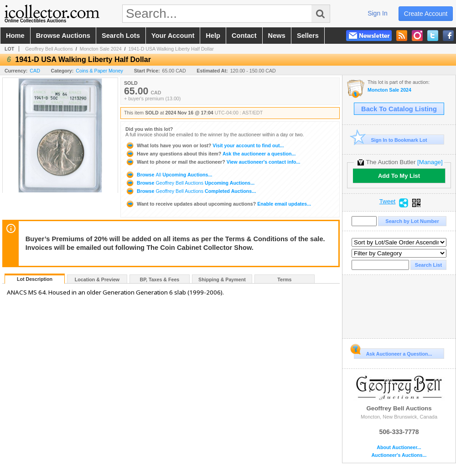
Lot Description (35, 279)
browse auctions (63, 36)
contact (244, 36)
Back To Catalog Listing (399, 109)
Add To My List (399, 176)
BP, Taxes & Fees (160, 279)
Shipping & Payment (222, 279)
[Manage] (430, 162)
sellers (308, 36)
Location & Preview (97, 279)
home (15, 36)
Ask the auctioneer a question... (210, 154)
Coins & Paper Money (99, 71)
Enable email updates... (218, 204)
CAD (35, 71)
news (277, 36)
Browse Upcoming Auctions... (169, 175)
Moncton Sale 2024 (101, 49)
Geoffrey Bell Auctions (49, 49)
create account (426, 14)
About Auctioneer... (399, 448)
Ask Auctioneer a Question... (393, 352)
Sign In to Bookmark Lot (391, 140)
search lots (121, 36)
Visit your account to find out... (205, 145)
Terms (284, 279)
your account (173, 36)
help (213, 36)
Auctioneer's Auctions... (399, 455)
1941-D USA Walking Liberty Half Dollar (171, 49)
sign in (378, 13)
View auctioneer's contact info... (213, 162)
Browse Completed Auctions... (191, 191)
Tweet (388, 202)
